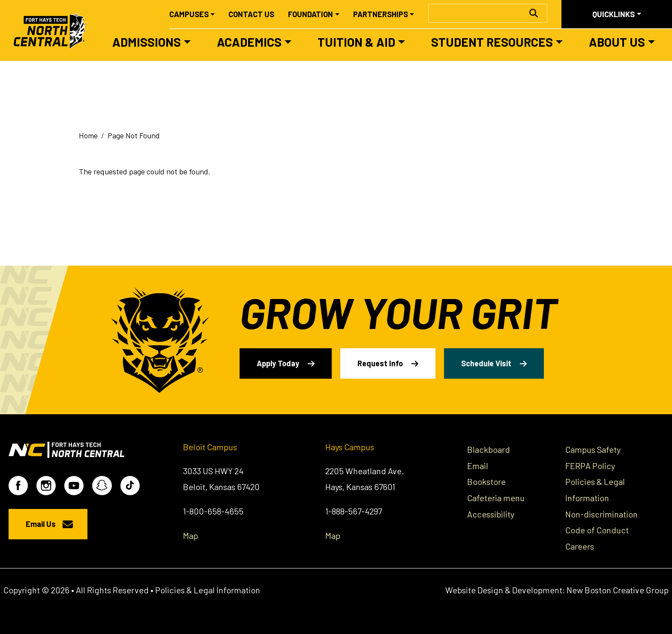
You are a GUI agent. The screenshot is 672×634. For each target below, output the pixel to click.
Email (478, 466)
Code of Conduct (597, 530)
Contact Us (251, 14)
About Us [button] (617, 42)
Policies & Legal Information (208, 590)
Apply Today (278, 363)
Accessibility (491, 514)
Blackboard (489, 449)
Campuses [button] (189, 14)
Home (88, 135)
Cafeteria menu (496, 498)
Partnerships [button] (381, 14)
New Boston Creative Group (618, 590)
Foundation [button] (310, 14)
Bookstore (486, 481)
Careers (580, 546)
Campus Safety (593, 449)
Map (190, 535)
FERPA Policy (590, 466)
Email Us (41, 524)
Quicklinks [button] (613, 14)
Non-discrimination (601, 514)
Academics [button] (249, 42)
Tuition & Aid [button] (356, 42)
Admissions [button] (147, 42)
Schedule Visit (486, 363)
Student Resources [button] (492, 42)
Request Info (380, 363)
